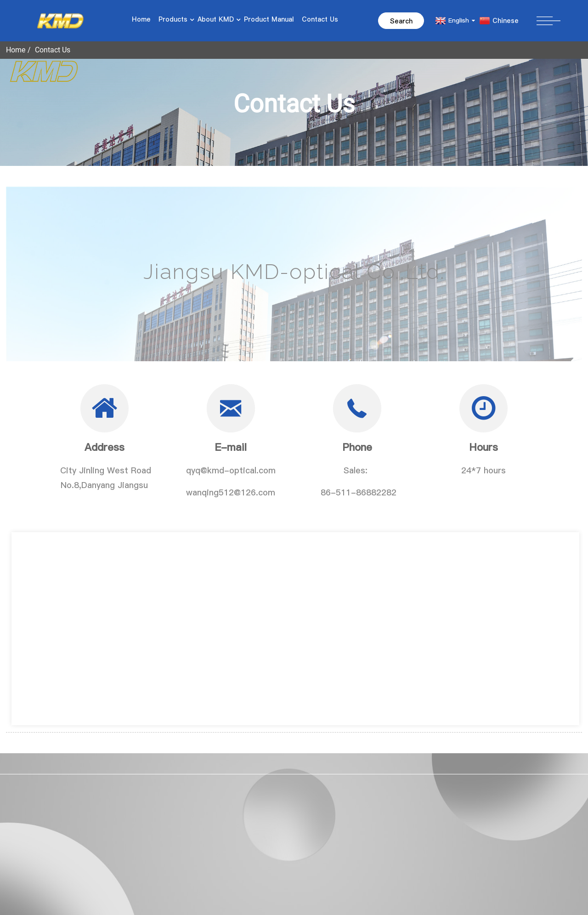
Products (174, 19)
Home (141, 19)
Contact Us (320, 19)
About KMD (217, 19)
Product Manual (269, 19)
